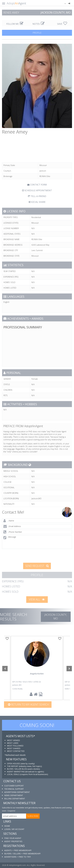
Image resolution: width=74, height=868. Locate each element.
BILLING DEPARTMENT (15, 799)
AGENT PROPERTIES (13, 841)
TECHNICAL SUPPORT (14, 789)
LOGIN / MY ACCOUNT (14, 829)
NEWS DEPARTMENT (14, 795)
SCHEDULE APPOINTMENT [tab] (37, 190)
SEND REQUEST (37, 566)
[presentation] (22, 555)
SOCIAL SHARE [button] (37, 202)
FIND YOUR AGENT (13, 838)
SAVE (62, 24)
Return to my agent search (28, 704)
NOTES (39, 24)
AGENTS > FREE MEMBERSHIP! (18, 850)
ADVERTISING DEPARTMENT (17, 792)
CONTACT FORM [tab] (37, 185)
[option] (37, 668)
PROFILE (37, 33)
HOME (7, 826)
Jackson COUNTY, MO (56, 617)
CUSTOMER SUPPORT (14, 786)
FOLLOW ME (15, 24)
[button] (63, 3)
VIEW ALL (37, 599)
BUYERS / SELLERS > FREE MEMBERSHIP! (22, 854)
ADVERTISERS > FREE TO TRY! (17, 857)
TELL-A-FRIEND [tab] (37, 196)
